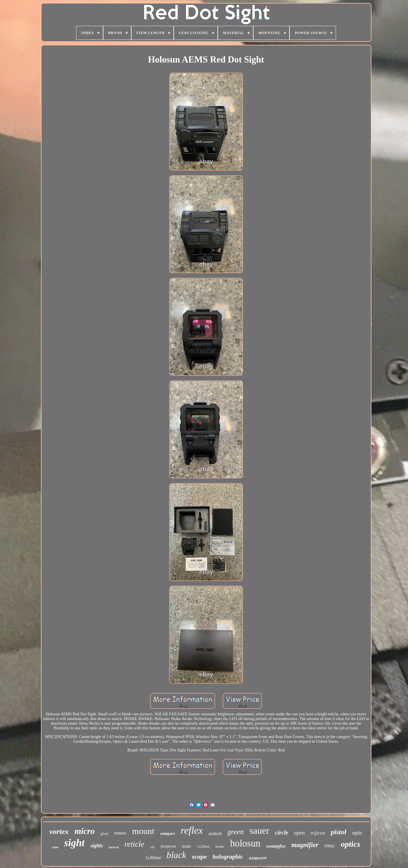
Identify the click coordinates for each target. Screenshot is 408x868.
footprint (168, 846)
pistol (338, 832)
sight (74, 843)
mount (143, 831)
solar (55, 847)
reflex (192, 830)
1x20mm (203, 846)
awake (220, 846)
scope (199, 857)
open (299, 833)
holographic (228, 857)
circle (282, 833)
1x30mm (153, 858)
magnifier (305, 845)
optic (357, 833)
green (236, 832)
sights (97, 846)
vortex (59, 832)
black (176, 855)
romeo (120, 833)
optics (351, 844)
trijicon (318, 833)
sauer (259, 831)
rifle (152, 847)
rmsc (330, 845)
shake (186, 846)
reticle (134, 844)
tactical (114, 847)
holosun (245, 843)
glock (104, 834)
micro (85, 831)
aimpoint (258, 858)
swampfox (276, 846)
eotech (215, 834)
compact (168, 834)
